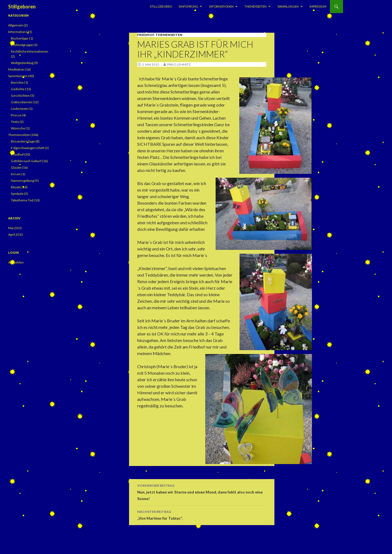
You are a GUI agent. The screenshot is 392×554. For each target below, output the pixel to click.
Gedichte (18, 89)
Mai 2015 (15, 228)
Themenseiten (255, 6)
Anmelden (16, 262)
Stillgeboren (22, 7)
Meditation (16, 69)
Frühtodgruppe (22, 45)
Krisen (16, 174)
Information (17, 32)
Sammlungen (288, 6)
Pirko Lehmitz (179, 64)
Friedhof (146, 35)
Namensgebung (22, 181)
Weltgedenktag (22, 63)
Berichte (17, 82)
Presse (16, 115)
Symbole (17, 194)
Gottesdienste (22, 102)
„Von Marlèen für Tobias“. (202, 514)
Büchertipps (20, 38)
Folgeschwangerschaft (27, 148)
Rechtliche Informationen (30, 51)
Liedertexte (19, 109)
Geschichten (20, 96)
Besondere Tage (23, 141)
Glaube (16, 167)
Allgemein (16, 25)
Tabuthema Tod (22, 200)
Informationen (221, 6)
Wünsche (18, 128)
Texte (15, 122)
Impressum (318, 6)
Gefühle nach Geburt (26, 161)
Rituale (16, 187)
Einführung (189, 6)
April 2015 (16, 234)
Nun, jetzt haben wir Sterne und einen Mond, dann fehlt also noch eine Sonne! (202, 492)
